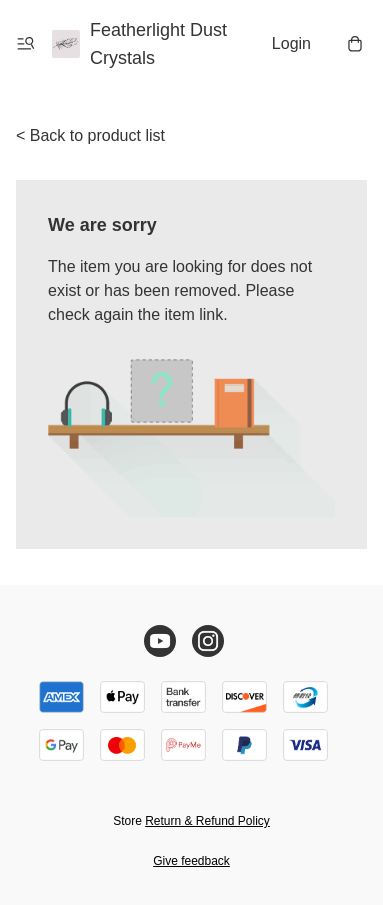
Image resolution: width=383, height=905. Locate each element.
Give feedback (191, 861)
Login (291, 43)
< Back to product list (90, 135)
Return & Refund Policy (207, 821)
